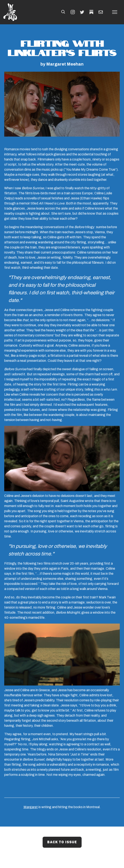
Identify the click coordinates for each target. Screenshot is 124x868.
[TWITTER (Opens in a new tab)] (82, 12)
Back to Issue (62, 842)
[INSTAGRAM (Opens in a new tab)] (73, 12)
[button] (63, 12)
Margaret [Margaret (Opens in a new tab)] (31, 807)
